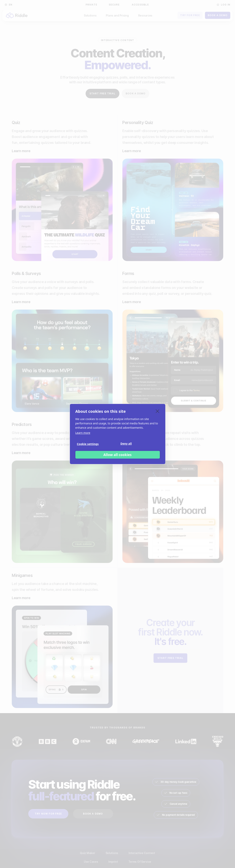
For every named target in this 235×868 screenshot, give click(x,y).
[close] (158, 411)
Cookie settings (88, 444)
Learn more (83, 433)
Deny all (126, 444)
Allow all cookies (118, 455)
